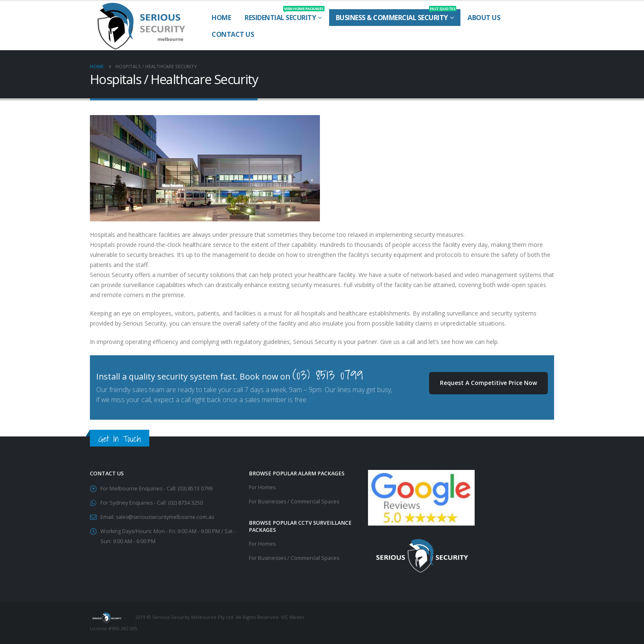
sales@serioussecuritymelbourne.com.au (168, 517)
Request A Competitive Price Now (488, 383)
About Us (484, 18)
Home (221, 18)
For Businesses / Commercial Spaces (295, 502)
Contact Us (233, 34)
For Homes (262, 487)
